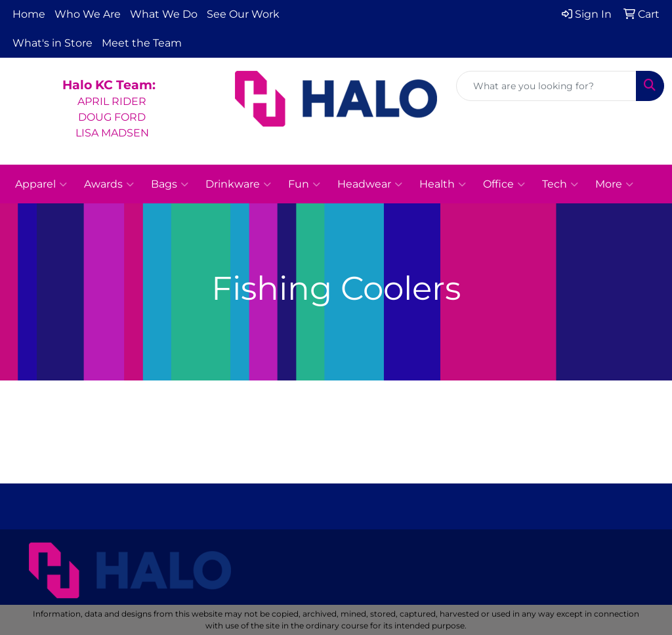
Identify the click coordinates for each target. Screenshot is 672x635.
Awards (109, 184)
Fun (304, 184)
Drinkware (238, 184)
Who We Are (88, 14)
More (614, 184)
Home (29, 14)
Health (443, 184)
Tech (560, 184)
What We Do (164, 14)
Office (504, 184)
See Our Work (243, 14)
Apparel (41, 184)
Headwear (370, 184)
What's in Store (52, 43)
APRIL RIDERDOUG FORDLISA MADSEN (112, 117)
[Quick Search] (546, 86)
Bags (170, 184)
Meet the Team (142, 43)
